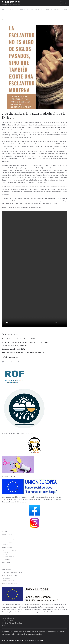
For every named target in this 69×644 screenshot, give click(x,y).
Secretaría (6, 560)
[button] (3, 19)
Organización (7, 547)
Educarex (39, 640)
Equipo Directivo (10, 550)
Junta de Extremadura (10, 640)
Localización (10, 540)
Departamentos (8, 566)
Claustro (7, 552)
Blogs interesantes (9, 576)
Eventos (57, 10)
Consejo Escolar (10, 556)
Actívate (7, 579)
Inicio (4, 10)
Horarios (7, 544)
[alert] (34, 362)
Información (7, 535)
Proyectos (24, 10)
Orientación (7, 569)
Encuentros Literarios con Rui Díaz (13, 349)
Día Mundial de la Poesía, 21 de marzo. (15, 346)
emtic (23, 640)
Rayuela (30, 640)
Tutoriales (48, 10)
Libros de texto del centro (12, 572)
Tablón (5, 532)
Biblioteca (6, 563)
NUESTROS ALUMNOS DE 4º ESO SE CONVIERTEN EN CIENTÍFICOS (25, 342)
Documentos (10, 542)
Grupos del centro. (10, 584)
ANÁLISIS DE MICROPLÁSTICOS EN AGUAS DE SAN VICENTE (23, 352)
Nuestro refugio (10, 581)
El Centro (7, 538)
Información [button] (13, 10)
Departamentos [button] (36, 10)
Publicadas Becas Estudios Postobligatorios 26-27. (19, 339)
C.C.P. (5, 554)
